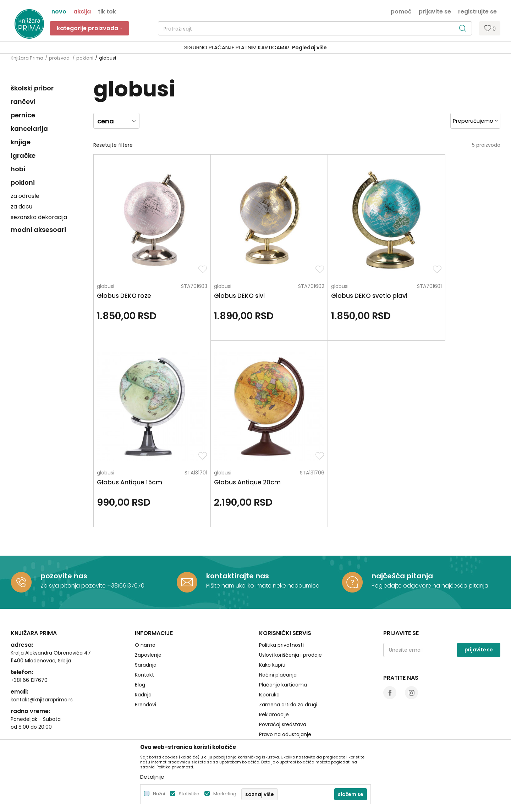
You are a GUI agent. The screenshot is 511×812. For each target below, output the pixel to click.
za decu (21, 207)
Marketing (225, 794)
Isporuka (269, 663)
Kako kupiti (272, 634)
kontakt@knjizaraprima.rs (42, 668)
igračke (23, 155)
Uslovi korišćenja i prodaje (290, 624)
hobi (18, 169)
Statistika (189, 794)
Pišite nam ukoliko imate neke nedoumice (263, 555)
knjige (21, 142)
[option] (255, 48)
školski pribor (32, 88)
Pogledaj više (309, 48)
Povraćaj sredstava (283, 693)
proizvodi (60, 58)
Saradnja (146, 634)
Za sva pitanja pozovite (74, 555)
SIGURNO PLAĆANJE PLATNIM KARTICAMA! (237, 47)
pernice (23, 115)
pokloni (85, 58)
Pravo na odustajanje (285, 703)
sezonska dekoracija (39, 217)
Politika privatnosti (281, 614)
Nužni (159, 794)
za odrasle (25, 196)
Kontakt (144, 644)
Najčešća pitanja (280, 713)
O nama (145, 614)
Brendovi (145, 673)
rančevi (23, 102)
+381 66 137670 (29, 649)
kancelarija (29, 129)
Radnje (143, 663)
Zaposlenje (148, 624)
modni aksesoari (38, 230)
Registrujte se (477, 11)
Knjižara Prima (27, 58)
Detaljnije (152, 777)
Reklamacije (274, 683)
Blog (140, 654)
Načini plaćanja (278, 644)
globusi (106, 271)
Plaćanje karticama (283, 654)
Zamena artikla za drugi (288, 673)
